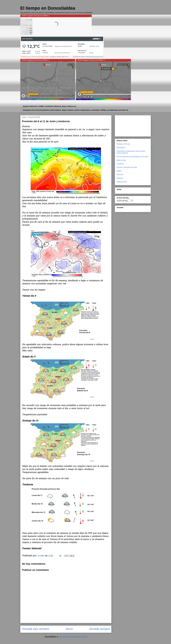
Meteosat (120, 178)
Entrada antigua (99, 629)
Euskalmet (120, 164)
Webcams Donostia (123, 144)
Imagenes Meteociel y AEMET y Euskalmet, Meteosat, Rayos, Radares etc (49, 106)
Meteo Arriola (121, 160)
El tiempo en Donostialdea (48, 8)
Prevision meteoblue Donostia (127, 167)
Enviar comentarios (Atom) (73, 637)
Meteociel (120, 175)
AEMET (119, 171)
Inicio (69, 629)
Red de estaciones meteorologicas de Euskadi (132, 157)
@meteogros (121, 148)
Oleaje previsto (122, 182)
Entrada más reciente (36, 629)
